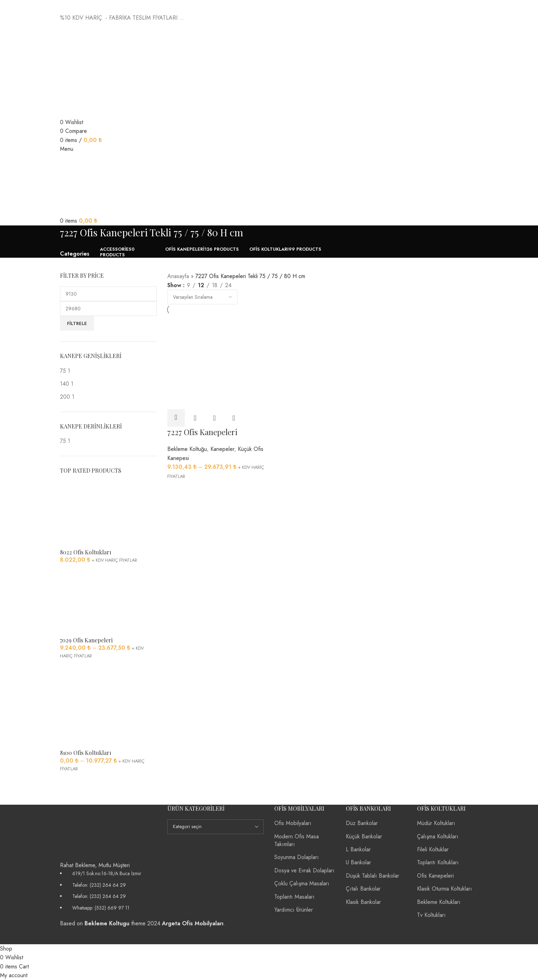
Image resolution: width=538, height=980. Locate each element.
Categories (75, 254)
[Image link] (88, 832)
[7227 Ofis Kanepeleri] (217, 361)
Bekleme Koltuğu (187, 449)
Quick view (195, 418)
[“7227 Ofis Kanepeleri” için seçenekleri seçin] (176, 418)
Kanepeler (222, 449)
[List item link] (108, 891)
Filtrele (77, 323)
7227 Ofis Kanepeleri (202, 432)
